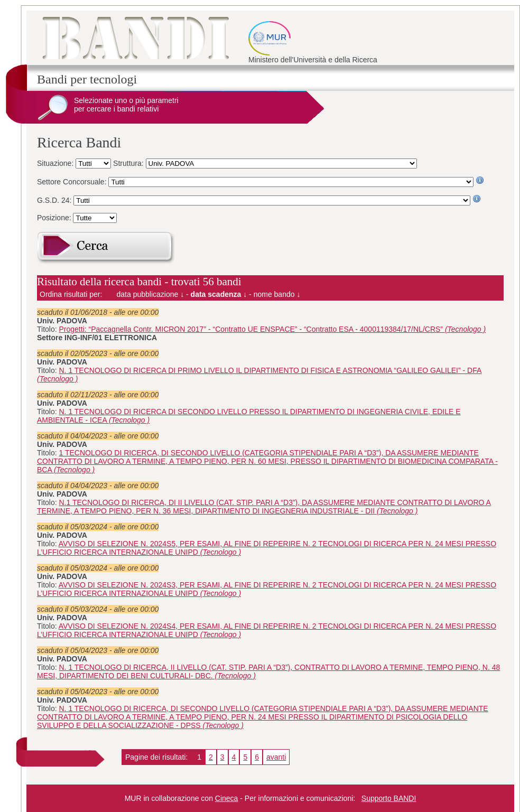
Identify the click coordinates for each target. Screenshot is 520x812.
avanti (276, 757)
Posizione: (55, 218)
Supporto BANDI (389, 798)
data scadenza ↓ (219, 294)
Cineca (227, 798)
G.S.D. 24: (55, 200)
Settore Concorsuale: (73, 182)
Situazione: (56, 163)
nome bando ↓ (277, 294)
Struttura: (129, 163)
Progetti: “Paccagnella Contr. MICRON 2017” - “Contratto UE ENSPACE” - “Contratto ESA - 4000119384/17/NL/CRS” (273, 329)
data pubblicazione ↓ (151, 294)
